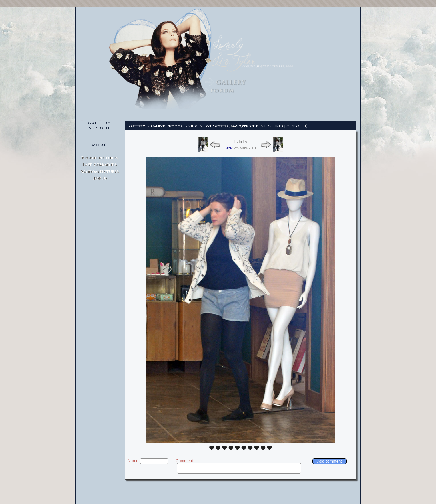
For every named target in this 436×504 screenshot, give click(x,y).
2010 (193, 126)
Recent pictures (99, 158)
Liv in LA (240, 142)
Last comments (99, 165)
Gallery (137, 126)
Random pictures (99, 172)
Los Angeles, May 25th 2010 (231, 126)
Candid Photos (167, 126)
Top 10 (100, 178)
